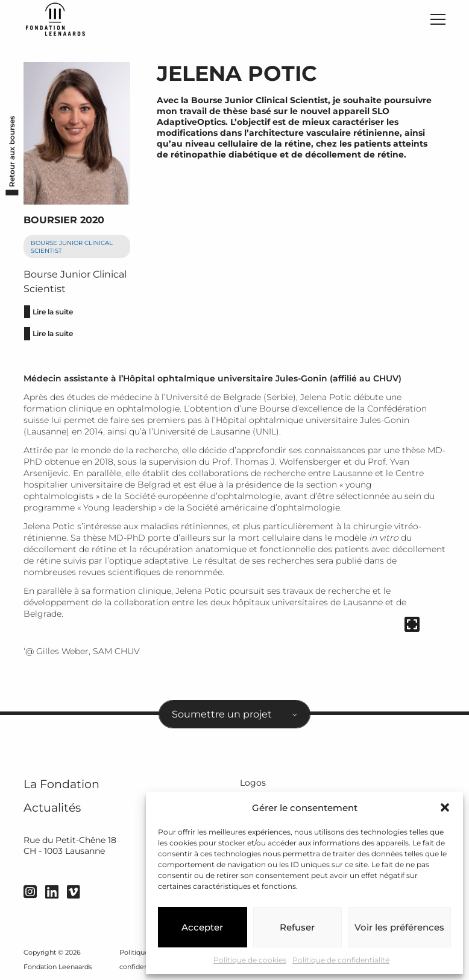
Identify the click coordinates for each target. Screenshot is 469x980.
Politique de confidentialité (341, 960)
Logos (253, 783)
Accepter (202, 927)
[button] (445, 807)
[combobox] (234, 714)
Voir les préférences (399, 927)
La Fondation (61, 784)
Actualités (52, 808)
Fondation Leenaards (58, 967)
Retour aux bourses (12, 151)
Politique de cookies (250, 960)
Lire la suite (53, 312)
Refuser (297, 927)
